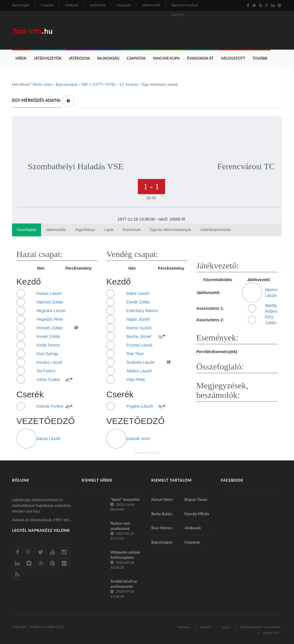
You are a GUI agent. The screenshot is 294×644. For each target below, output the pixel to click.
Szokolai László (140, 362)
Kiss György (47, 354)
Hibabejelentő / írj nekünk (260, 627)
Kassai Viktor (162, 499)
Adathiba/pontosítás (216, 230)
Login (226, 627)
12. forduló (128, 84)
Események (132, 230)
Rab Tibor (135, 354)
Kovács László (49, 362)
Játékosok (72, 5)
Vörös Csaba (48, 380)
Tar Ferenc (46, 371)
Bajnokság (108, 58)
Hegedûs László (51, 311)
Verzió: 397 (271, 633)
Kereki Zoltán (48, 336)
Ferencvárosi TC (246, 166)
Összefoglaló (27, 230)
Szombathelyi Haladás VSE (76, 166)
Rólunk (206, 627)
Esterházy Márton (142, 311)
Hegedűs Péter (50, 319)
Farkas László (49, 293)
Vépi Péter (136, 380)
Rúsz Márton (162, 528)
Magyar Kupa (166, 58)
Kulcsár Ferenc (50, 406)
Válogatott (124, 5)
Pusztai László (139, 345)
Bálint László (138, 293)
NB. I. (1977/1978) (98, 84)
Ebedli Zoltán (138, 302)
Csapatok (47, 5)
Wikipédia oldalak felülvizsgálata (125, 555)
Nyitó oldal (42, 84)
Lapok (109, 230)
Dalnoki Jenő (138, 439)
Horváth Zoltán (50, 328)
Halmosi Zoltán (50, 302)
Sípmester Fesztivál (185, 5)
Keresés (184, 627)
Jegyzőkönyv (85, 230)
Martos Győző (139, 328)
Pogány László (140, 406)
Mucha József (139, 336)
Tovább (260, 58)
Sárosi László (49, 439)
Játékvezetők (151, 5)
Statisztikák (97, 5)
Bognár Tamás (196, 499)
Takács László (139, 371)
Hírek (21, 58)
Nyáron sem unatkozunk (120, 526)
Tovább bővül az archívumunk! (124, 584)
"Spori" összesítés (125, 499)
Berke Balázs (162, 514)
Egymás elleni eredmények (171, 230)
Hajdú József (138, 319)
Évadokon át (200, 58)
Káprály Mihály (197, 514)
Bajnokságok (21, 5)
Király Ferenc (48, 345)
